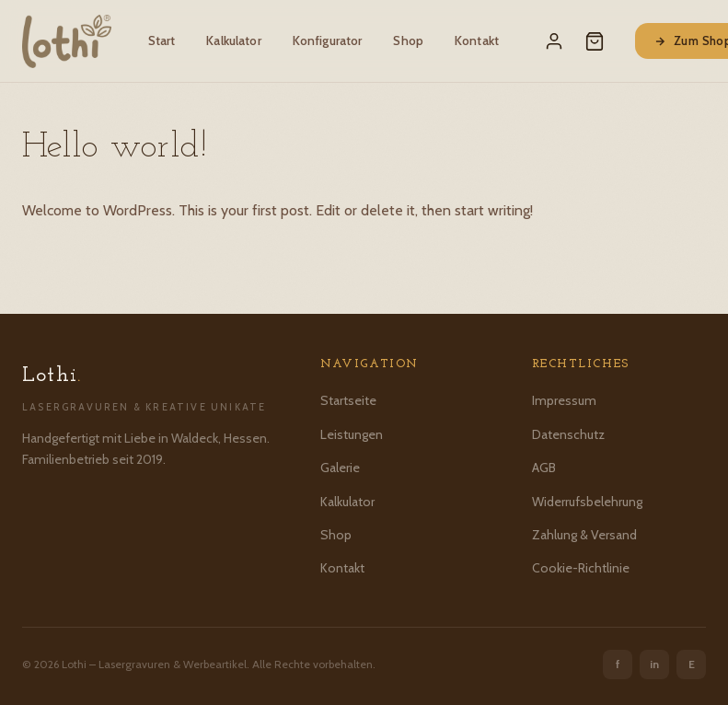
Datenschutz (568, 434)
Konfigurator (328, 40)
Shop (408, 40)
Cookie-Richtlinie (581, 568)
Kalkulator (233, 40)
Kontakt (477, 40)
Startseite (348, 400)
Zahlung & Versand (584, 535)
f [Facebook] (618, 664)
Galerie (340, 468)
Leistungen (352, 434)
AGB (544, 468)
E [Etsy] (692, 664)
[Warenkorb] (595, 41)
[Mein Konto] (554, 41)
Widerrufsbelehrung (587, 502)
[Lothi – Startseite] (67, 41)
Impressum (564, 400)
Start (162, 40)
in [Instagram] (654, 664)
